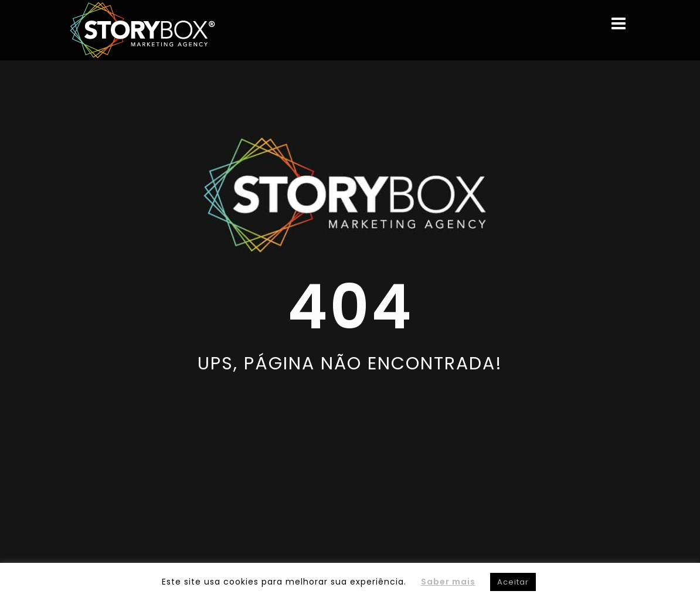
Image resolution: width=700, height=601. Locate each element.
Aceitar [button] (513, 582)
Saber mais (448, 582)
